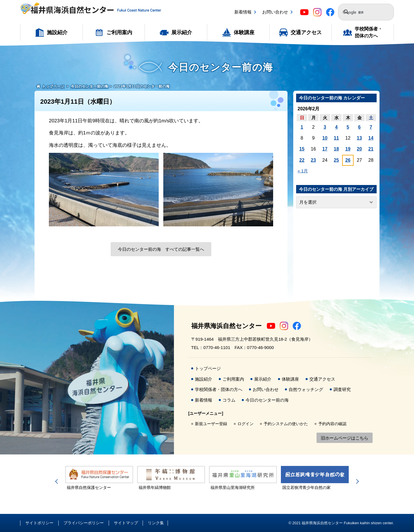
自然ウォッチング (306, 389)
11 (336, 138)
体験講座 (244, 32)
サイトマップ (126, 523)
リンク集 (156, 523)
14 (371, 138)
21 (371, 149)
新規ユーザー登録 (211, 424)
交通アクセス (306, 32)
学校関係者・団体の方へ (369, 32)
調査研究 (342, 389)
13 (359, 138)
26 (348, 160)
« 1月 (303, 171)
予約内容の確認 (332, 424)
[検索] (363, 13)
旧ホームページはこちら (345, 438)
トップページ (208, 368)
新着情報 (243, 12)
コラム (229, 400)
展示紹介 (182, 32)
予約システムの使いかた (286, 424)
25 (336, 160)
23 (313, 160)
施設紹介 (57, 32)
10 (325, 138)
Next (356, 481)
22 (302, 160)
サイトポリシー (39, 523)
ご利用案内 (119, 32)
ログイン (246, 424)
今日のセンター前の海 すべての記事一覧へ (161, 249)
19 (348, 149)
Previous (57, 481)
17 (325, 149)
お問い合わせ (275, 12)
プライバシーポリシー (84, 523)
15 (302, 149)
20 (359, 149)
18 (336, 149)
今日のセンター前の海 (267, 400)
